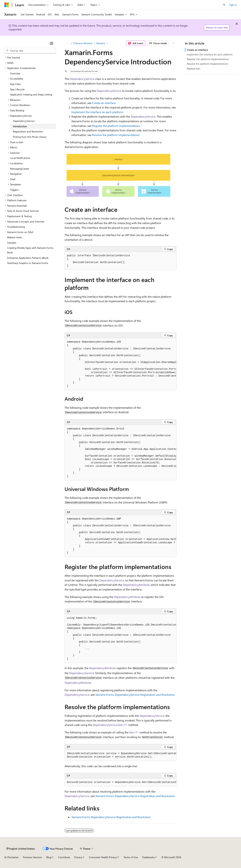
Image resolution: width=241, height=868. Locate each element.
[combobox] (30, 51)
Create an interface (104, 103)
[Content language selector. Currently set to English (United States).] (21, 849)
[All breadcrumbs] (68, 43)
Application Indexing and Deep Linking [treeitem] (31, 94)
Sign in (233, 5)
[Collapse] (52, 43)
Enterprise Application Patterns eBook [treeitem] (28, 258)
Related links (194, 69)
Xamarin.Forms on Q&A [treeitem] (20, 232)
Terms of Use (131, 857)
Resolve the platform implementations (116, 135)
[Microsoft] (7, 5)
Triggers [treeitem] (14, 190)
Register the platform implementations (116, 126)
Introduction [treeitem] (20, 126)
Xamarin (101, 43)
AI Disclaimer (11, 857)
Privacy (78, 857)
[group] (121, 364)
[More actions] (173, 43)
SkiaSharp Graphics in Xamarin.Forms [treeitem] (28, 263)
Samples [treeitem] (12, 243)
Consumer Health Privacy (103, 857)
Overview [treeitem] (15, 73)
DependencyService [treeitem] (24, 121)
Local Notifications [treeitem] (20, 158)
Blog (49, 857)
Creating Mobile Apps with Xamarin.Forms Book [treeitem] (30, 250)
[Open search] (224, 5)
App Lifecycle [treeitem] (17, 89)
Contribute (64, 857)
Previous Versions (83, 43)
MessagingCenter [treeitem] (20, 169)
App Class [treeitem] (15, 84)
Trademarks (148, 857)
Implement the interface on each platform (97, 112)
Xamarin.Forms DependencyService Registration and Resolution (135, 695)
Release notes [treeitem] (15, 237)
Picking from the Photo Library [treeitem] (30, 137)
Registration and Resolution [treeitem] (28, 131)
